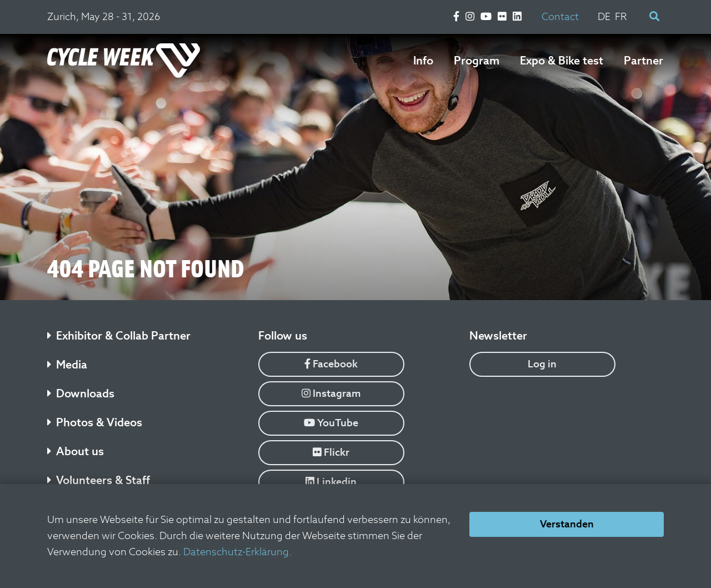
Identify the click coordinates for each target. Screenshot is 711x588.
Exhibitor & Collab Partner (119, 336)
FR (621, 16)
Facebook (331, 364)
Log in (542, 364)
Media (67, 365)
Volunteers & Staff (99, 480)
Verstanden (567, 524)
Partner (644, 61)
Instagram (331, 393)
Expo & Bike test (562, 61)
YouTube (331, 423)
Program (477, 61)
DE (604, 16)
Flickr (331, 452)
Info (423, 61)
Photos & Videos (95, 422)
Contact (560, 16)
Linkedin (331, 482)
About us (76, 451)
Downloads (81, 393)
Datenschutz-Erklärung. (237, 552)
